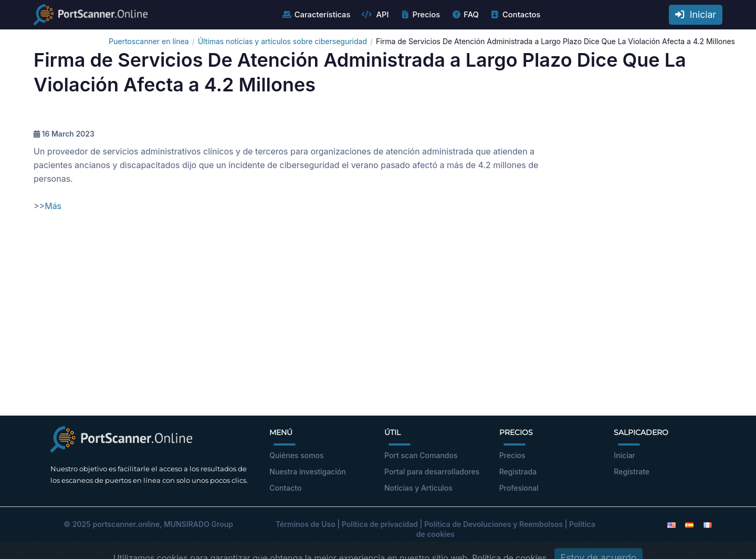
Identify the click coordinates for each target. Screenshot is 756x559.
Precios (420, 15)
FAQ (465, 15)
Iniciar (696, 14)
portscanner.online (126, 524)
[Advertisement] (378, 321)
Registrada (518, 472)
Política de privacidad (380, 524)
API (375, 15)
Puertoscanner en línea (149, 41)
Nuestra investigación (307, 472)
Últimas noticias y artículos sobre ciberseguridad (282, 41)
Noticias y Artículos (418, 488)
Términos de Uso (306, 524)
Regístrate (632, 472)
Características (316, 15)
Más (53, 206)
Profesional (519, 488)
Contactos (515, 15)
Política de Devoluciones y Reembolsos (493, 524)
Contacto (285, 488)
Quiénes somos (296, 455)
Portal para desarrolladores (432, 472)
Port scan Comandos (421, 455)
